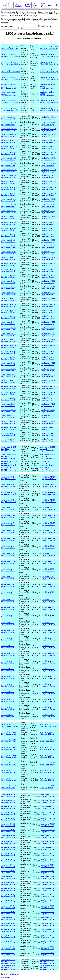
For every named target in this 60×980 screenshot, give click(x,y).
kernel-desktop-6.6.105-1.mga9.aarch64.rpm (48, 188)
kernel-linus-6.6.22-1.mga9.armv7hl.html (8, 670)
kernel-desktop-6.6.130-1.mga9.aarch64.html (9, 153)
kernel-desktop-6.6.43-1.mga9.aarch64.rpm (48, 329)
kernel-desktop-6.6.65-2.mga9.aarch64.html (8, 270)
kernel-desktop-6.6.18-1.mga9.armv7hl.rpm (48, 381)
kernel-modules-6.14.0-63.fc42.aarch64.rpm (47, 787)
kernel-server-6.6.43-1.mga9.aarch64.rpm (48, 901)
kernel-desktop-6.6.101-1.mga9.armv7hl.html (9, 206)
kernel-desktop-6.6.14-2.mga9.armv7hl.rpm (48, 393)
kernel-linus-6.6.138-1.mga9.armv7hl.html (8, 516)
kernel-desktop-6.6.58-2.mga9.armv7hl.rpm (48, 299)
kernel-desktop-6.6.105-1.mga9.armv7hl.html (9, 194)
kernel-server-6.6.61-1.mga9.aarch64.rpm (48, 878)
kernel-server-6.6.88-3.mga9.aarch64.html (8, 848)
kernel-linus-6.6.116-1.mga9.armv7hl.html (8, 547)
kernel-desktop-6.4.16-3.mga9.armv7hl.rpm (48, 428)
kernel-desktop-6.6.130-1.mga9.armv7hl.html (9, 159)
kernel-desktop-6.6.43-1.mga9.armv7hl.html (8, 335)
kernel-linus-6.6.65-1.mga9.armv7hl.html (8, 608)
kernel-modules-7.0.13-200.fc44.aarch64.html (9, 748)
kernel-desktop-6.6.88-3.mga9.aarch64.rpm (48, 223)
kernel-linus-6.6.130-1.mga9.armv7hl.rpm (48, 532)
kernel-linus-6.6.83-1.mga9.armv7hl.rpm (48, 585)
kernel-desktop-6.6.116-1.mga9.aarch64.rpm (48, 177)
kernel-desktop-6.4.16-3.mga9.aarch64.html (8, 422)
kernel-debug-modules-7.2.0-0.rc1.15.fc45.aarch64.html (11, 48)
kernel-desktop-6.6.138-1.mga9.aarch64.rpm (48, 130)
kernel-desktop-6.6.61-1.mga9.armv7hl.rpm (48, 288)
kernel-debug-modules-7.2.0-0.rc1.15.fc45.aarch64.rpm (49, 48)
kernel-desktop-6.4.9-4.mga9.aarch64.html (8, 434)
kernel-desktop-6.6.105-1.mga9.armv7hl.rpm (48, 194)
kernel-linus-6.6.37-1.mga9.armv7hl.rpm (48, 654)
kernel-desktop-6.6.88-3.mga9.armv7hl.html (8, 229)
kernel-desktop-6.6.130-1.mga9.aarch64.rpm (48, 153)
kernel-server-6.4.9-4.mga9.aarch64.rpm (48, 954)
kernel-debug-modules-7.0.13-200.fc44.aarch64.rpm (49, 71)
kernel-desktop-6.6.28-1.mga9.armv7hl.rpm (48, 358)
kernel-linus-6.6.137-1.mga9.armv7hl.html (8, 524)
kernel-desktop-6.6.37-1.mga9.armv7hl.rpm (48, 346)
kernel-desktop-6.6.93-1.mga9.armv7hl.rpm (48, 218)
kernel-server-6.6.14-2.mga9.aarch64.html (8, 930)
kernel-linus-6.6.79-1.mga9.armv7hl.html (8, 593)
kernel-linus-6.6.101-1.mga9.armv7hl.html (8, 562)
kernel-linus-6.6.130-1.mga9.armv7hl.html (8, 532)
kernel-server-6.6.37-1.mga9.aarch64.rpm (48, 907)
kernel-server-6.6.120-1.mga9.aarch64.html (8, 819)
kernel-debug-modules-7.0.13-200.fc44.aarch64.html (11, 71)
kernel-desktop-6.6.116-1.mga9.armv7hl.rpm (48, 182)
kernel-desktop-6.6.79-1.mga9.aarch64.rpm (48, 247)
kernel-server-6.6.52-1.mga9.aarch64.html (8, 889)
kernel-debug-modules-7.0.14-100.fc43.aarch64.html (11, 63)
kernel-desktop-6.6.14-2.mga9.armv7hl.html (8, 393)
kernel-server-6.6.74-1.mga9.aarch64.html (8, 866)
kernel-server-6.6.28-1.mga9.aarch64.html (8, 913)
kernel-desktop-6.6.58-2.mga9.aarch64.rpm (48, 294)
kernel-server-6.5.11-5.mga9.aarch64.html (8, 942)
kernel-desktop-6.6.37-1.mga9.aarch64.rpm (48, 340)
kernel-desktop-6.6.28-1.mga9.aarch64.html (8, 352)
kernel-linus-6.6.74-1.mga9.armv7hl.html (8, 601)
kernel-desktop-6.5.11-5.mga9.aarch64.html (8, 411)
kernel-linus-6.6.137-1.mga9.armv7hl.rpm (48, 524)
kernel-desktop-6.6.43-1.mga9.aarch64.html (8, 329)
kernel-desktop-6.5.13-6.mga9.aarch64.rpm (48, 399)
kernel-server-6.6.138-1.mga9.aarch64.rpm (48, 801)
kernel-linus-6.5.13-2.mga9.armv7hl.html (8, 693)
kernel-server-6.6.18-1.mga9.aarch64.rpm (48, 924)
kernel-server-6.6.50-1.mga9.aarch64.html (8, 895)
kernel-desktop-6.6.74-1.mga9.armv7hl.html (8, 264)
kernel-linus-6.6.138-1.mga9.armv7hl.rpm (48, 516)
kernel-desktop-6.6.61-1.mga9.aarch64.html (8, 282)
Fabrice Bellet (5, 977)
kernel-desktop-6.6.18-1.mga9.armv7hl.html (8, 381)
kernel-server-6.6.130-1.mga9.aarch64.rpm (48, 813)
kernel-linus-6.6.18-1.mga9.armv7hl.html (8, 677)
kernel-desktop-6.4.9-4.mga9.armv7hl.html (8, 440)
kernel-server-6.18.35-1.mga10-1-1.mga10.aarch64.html (8, 962)
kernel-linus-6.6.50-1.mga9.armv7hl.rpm (48, 639)
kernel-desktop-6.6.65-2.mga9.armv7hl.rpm (48, 276)
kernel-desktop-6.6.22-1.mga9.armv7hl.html (8, 370)
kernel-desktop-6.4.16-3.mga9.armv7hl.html (8, 428)
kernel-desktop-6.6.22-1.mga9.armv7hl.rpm (48, 370)
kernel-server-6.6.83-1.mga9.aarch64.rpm (48, 854)
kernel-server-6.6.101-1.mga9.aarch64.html (8, 837)
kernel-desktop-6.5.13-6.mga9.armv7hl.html (8, 405)
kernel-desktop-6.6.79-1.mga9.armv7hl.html (8, 253)
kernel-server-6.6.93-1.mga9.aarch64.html (8, 842)
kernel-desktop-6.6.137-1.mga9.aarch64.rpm (48, 141)
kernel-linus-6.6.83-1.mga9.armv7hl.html (8, 585)
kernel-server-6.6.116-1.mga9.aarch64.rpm (48, 825)
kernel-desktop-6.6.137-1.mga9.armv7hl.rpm (48, 147)
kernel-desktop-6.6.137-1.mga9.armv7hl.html (9, 147)
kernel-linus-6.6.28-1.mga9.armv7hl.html (8, 662)
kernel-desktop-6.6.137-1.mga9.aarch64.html (9, 141)
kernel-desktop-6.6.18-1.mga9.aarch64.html (8, 376)
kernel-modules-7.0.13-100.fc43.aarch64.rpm (47, 756)
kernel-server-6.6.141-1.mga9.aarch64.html (8, 796)
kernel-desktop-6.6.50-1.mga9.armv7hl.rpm (48, 323)
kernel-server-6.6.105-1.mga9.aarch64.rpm (48, 831)
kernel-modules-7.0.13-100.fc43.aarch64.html (9, 756)
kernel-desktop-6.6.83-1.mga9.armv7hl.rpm (48, 241)
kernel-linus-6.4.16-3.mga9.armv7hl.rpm (48, 708)
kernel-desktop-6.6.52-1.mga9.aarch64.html (8, 305)
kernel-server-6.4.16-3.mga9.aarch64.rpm (48, 948)
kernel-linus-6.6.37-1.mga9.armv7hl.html (8, 654)
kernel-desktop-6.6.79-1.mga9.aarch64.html (8, 247)
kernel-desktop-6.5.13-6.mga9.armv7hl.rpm (48, 405)
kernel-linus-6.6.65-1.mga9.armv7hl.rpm (48, 608)
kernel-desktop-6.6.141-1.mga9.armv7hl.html (9, 124)
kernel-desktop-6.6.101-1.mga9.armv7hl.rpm (48, 206)
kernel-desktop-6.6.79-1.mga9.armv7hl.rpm (48, 253)
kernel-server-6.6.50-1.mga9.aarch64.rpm (48, 895)
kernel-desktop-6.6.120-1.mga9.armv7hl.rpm (48, 171)
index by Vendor (28, 5)
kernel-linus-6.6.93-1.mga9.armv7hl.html (8, 570)
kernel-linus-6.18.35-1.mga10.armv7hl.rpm (49, 493)
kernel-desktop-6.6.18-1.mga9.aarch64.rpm (48, 376)
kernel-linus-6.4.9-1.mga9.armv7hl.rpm (48, 716)
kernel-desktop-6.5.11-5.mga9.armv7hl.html (8, 417)
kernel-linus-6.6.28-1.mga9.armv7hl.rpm (48, 662)
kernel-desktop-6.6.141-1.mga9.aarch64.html (9, 118)
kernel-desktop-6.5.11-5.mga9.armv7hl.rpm (48, 417)
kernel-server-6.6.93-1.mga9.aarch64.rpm (48, 842)
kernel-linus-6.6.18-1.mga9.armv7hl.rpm (48, 677)
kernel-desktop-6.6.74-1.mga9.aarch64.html (8, 259)
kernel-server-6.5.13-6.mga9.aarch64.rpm (48, 936)
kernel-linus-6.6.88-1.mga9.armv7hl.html (8, 578)
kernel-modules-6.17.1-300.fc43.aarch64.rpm (47, 779)
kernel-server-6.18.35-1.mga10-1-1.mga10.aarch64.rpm (47, 962)
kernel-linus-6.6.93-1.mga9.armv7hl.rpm (48, 570)
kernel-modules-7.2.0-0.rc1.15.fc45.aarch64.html (10, 725)
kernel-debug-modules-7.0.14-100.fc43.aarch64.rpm (49, 63)
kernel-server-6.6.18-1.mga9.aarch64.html (8, 924)
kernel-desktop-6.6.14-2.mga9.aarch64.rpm (48, 387)
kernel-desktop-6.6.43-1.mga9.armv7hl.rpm (48, 335)
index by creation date (35, 5)
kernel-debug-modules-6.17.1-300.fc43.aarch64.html (11, 102)
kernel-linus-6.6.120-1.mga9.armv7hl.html (8, 539)
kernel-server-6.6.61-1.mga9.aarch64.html (8, 878)
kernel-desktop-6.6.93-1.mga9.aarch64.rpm (48, 212)
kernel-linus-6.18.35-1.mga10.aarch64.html (8, 478)
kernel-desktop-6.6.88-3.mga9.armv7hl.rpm (48, 229)
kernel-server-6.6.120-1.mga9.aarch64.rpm (48, 819)
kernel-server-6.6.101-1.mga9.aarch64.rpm (48, 837)
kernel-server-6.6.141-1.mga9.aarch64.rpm (48, 796)
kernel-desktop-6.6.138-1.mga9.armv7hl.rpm (48, 136)
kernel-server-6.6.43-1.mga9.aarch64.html (8, 901)
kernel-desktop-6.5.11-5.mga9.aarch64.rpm (48, 411)
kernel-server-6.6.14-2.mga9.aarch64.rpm (48, 930)
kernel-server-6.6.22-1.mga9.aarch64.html (8, 919)
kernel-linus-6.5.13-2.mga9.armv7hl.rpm (48, 693)
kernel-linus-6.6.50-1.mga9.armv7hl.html (8, 639)
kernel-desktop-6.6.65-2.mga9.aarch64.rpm (48, 270)
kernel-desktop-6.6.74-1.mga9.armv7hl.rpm (48, 264)
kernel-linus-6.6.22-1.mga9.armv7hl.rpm (48, 670)
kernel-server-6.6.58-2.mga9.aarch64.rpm (48, 883)
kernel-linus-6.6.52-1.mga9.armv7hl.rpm (48, 631)
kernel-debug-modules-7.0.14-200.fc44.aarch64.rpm (49, 55)
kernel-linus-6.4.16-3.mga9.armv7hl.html (8, 708)
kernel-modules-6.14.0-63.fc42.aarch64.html (9, 787)
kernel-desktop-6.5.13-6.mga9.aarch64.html (8, 399)
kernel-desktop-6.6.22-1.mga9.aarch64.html (8, 364)
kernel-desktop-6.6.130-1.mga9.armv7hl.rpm (48, 159)
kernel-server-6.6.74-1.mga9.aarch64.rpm (48, 866)
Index (4, 5)
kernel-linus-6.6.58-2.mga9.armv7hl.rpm (48, 624)
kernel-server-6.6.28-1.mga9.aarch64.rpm (48, 913)
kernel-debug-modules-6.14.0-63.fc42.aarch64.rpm (49, 109)
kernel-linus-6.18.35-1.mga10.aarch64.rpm (49, 478)
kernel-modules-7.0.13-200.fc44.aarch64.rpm (47, 748)
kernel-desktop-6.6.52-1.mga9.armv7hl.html (8, 311)
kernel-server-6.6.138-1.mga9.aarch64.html (8, 801)
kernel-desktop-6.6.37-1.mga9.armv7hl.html (8, 346)
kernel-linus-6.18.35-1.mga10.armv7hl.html (8, 493)
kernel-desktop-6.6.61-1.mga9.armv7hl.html (8, 288)
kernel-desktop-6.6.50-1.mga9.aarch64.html (8, 317)
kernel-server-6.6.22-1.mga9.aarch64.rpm (48, 919)
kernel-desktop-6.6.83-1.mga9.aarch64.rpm (48, 235)
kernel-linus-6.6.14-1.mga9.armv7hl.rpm (48, 685)
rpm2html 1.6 (14, 974)
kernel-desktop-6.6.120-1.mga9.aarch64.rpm (48, 165)
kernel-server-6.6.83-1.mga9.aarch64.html (8, 854)
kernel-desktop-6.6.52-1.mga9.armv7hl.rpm (48, 311)
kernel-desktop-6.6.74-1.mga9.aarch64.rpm (48, 259)
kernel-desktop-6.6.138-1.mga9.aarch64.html (9, 130)
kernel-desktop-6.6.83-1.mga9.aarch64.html (8, 235)
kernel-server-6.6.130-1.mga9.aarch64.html (8, 813)
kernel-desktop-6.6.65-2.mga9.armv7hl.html (8, 276)
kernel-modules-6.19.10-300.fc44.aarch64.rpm (47, 771)
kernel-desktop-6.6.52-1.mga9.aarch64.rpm (48, 305)
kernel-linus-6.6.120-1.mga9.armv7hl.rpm (48, 539)
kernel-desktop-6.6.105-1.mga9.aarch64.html (9, 188)
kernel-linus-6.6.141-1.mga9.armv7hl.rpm (48, 509)
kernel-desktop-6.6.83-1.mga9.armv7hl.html (8, 241)
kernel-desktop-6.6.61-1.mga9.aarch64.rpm (48, 282)
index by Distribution (19, 5)
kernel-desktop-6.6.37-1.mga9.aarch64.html (8, 340)
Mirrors (50, 5)
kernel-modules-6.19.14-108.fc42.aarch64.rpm (47, 764)
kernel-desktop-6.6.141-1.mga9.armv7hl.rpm (48, 124)
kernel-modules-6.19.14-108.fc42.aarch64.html (9, 764)
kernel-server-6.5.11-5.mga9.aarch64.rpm (48, 942)
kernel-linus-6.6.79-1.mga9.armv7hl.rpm (48, 593)
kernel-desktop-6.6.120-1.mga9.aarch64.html (9, 165)
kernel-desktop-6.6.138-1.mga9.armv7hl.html (9, 136)
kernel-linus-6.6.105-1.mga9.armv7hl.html (8, 555)
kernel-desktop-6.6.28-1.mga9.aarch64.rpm (48, 352)
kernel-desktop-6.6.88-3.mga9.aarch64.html (8, 223)
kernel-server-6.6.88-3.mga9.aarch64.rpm (48, 848)
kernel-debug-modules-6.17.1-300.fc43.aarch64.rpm (49, 102)
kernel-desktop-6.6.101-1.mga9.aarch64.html (9, 200)
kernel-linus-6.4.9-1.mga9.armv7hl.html (8, 716)
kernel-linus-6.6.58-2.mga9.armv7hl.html (8, 624)
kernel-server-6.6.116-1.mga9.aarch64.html (8, 825)
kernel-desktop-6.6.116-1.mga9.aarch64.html (9, 177)
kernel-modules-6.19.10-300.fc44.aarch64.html (9, 771)
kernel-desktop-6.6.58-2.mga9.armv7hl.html (8, 299)
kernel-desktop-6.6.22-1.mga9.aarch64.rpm (48, 364)
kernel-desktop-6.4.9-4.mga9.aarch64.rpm (48, 434)
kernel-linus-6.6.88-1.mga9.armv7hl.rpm (48, 578)
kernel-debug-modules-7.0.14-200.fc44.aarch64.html (11, 55)
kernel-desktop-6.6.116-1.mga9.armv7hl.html (9, 182)
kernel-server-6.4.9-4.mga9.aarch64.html (8, 954)
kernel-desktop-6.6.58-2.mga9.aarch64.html (8, 294)
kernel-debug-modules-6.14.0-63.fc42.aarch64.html (10, 109)
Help (56, 5)
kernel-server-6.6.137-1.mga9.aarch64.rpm (48, 807)
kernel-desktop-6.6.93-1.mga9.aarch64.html (8, 212)
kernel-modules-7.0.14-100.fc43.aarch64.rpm (47, 741)
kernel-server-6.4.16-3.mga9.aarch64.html (8, 948)
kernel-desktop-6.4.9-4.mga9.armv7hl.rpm (48, 440)
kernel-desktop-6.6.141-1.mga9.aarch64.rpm (48, 118)
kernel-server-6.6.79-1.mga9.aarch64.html (8, 860)
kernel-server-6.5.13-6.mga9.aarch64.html (8, 936)
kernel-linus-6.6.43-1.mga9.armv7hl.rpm (48, 647)
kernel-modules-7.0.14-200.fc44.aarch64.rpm (47, 733)
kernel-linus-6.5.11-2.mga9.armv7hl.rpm (48, 700)
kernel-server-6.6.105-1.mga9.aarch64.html (8, 831)
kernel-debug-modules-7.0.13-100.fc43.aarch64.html (11, 78)
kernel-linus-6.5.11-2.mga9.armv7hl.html (8, 700)
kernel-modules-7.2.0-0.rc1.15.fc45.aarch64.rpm (48, 725)
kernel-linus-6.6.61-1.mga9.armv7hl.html (8, 616)
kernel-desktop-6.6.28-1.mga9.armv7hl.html (8, 358)
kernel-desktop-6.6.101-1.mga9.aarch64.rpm (48, 200)
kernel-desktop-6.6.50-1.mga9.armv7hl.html (8, 323)
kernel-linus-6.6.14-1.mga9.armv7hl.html (8, 685)
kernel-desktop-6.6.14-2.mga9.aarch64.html (8, 387)
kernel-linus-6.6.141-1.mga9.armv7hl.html (8, 509)
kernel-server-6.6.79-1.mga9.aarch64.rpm (48, 860)
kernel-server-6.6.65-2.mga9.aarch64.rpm (48, 872)
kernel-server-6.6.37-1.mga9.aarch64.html (8, 907)
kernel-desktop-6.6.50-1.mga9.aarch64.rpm (48, 317)
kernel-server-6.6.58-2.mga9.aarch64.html (8, 883)
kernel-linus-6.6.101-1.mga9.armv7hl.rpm (48, 562)
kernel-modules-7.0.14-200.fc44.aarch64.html (9, 733)
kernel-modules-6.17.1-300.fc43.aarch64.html (9, 779)
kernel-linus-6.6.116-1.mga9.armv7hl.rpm (48, 547)
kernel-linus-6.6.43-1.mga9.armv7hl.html (8, 647)
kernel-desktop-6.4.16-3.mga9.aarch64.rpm (48, 422)
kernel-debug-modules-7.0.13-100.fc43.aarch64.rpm (49, 78)
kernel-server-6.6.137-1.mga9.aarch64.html (8, 807)
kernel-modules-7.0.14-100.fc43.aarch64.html (9, 741)
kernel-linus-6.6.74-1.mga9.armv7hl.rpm (48, 601)
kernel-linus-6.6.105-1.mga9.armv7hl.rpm (48, 555)
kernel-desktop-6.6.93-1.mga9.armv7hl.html (8, 218)
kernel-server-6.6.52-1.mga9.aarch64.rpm (48, 889)
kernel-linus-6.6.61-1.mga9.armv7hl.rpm (48, 616)
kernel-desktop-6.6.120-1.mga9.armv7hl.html (9, 171)
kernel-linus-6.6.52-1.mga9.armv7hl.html (8, 631)
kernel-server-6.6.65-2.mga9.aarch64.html (8, 872)
